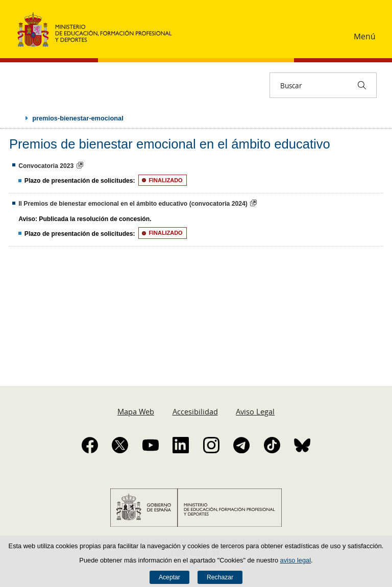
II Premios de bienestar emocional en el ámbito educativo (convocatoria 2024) (133, 204)
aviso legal (296, 560)
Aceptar (169, 577)
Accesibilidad (195, 411)
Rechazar (220, 577)
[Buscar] (362, 85)
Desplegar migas (16, 118)
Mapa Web (136, 411)
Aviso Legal (255, 411)
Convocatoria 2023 (46, 166)
